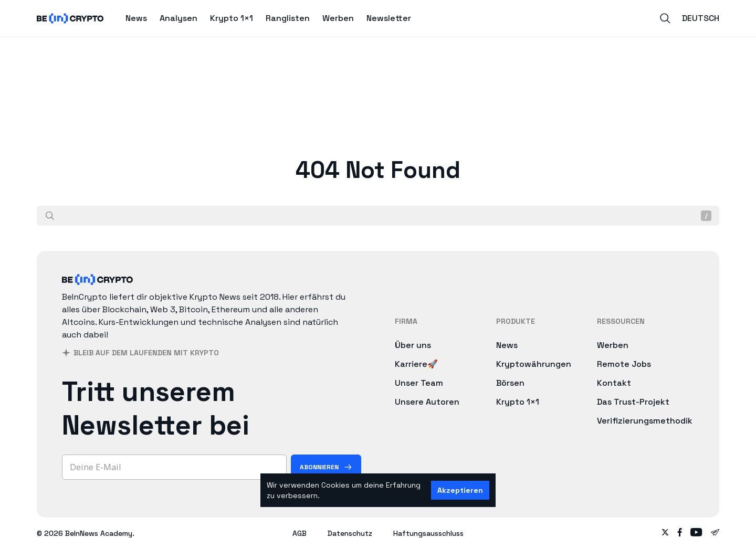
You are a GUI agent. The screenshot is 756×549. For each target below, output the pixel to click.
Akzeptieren (460, 490)
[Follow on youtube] (696, 533)
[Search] (665, 18)
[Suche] (50, 216)
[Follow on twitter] (665, 533)
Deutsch (701, 18)
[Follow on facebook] (680, 533)
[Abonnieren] (326, 467)
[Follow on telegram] (715, 533)
